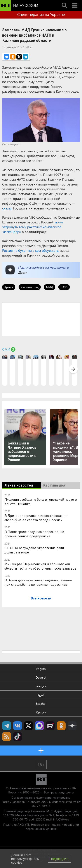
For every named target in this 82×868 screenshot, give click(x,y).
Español (41, 704)
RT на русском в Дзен (72, 726)
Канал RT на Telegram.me (7, 726)
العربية (41, 695)
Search (64, 2)
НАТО (64, 287)
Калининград (30, 287)
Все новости (41, 598)
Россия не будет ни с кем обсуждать (30, 250)
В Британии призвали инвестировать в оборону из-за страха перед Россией (36, 518)
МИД (50, 287)
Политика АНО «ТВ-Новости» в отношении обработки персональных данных (41, 827)
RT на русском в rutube (50, 726)
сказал (7, 208)
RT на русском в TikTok (17, 737)
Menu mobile (75, 2)
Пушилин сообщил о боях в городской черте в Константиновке (41, 501)
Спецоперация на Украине (41, 14)
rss (7, 737)
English (41, 669)
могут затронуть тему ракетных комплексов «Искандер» (33, 227)
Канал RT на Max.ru (39, 726)
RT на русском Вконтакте (17, 726)
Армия (9, 287)
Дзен (22, 272)
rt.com (40, 797)
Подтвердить (59, 859)
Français (41, 686)
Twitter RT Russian (28, 726)
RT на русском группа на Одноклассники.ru (61, 726)
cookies (17, 862)
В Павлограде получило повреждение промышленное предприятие (34, 534)
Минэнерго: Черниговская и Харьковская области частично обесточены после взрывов (40, 566)
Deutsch (41, 677)
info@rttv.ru (61, 819)
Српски (41, 712)
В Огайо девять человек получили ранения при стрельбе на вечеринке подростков (38, 582)
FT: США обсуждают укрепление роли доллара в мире (34, 550)
